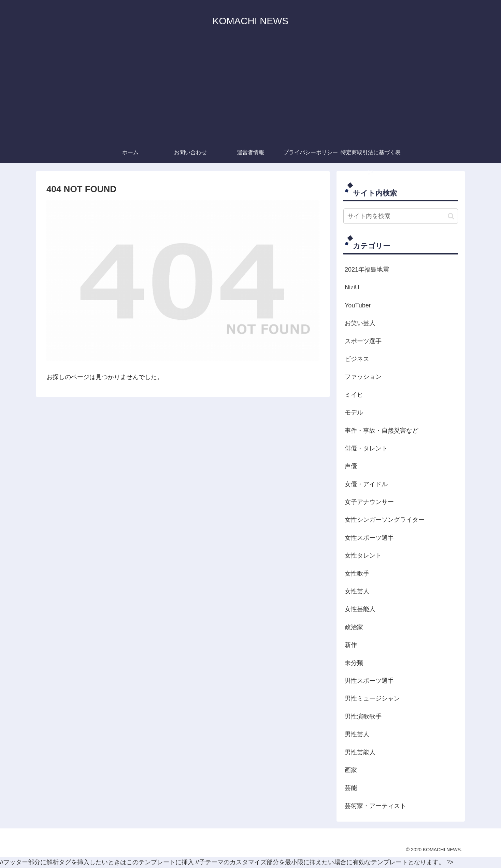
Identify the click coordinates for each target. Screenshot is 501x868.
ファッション (363, 377)
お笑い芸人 (360, 323)
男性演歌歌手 (363, 717)
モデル (354, 413)
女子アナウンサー (369, 502)
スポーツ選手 (363, 341)
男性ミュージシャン (372, 698)
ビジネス (357, 359)
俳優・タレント (366, 448)
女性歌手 (357, 574)
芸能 (351, 788)
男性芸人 (357, 734)
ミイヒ (354, 395)
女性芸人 (357, 591)
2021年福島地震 (367, 270)
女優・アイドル (366, 484)
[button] (451, 216)
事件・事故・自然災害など (382, 431)
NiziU (352, 287)
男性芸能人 (360, 752)
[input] (401, 216)
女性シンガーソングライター (385, 520)
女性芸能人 (360, 609)
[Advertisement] (250, 91)
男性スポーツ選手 (369, 681)
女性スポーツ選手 (369, 538)
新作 (351, 645)
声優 (351, 466)
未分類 (354, 663)
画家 (351, 770)
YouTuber (358, 305)
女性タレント (363, 555)
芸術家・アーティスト (375, 806)
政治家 (354, 627)
